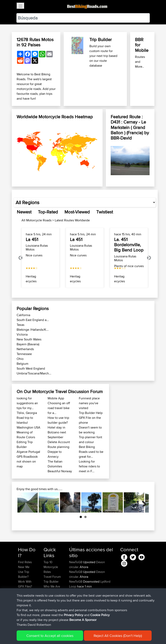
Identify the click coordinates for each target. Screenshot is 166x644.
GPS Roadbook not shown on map (27, 461)
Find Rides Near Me (25, 565)
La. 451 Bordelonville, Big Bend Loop (129, 245)
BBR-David (121, 138)
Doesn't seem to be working (90, 430)
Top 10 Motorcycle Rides (51, 567)
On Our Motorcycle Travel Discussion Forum (60, 391)
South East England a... (33, 320)
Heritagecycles (31, 279)
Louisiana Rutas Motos (37, 247)
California (23, 315)
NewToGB (76, 562)
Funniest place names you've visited (89, 403)
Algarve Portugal (28, 452)
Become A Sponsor (25, 603)
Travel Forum (52, 577)
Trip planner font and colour (90, 440)
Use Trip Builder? (24, 574)
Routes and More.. (140, 62)
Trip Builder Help (91, 413)
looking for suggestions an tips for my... (27, 403)
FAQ (21, 611)
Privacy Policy (72, 635)
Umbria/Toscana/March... (34, 373)
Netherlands (25, 349)
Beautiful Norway (60, 471)
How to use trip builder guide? (58, 420)
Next (143, 502)
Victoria (22, 334)
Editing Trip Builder (25, 444)
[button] (20, 258)
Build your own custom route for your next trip (101, 51)
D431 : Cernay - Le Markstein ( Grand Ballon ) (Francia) (128, 127)
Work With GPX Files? (25, 584)
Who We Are (52, 586)
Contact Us (51, 591)
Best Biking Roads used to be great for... (91, 452)
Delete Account (59, 442)
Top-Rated (48, 212)
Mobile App (56, 398)
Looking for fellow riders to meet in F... (89, 466)
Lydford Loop (105, 591)
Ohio (20, 359)
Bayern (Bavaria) (28, 344)
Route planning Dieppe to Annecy (58, 452)
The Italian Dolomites (55, 464)
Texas (20, 325)
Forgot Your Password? (26, 594)
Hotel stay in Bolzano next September (57, 432)
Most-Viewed (77, 212)
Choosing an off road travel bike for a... (59, 408)
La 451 (32, 239)
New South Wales (29, 339)
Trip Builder (101, 39)
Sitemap (56, 635)
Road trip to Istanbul (25, 420)
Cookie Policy (93, 635)
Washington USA (28, 427)
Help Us (49, 596)
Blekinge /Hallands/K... (33, 330)
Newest (24, 212)
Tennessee (24, 354)
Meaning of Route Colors (26, 435)
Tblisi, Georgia (27, 413)
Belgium (22, 364)
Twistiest (105, 212)
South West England (31, 368)
